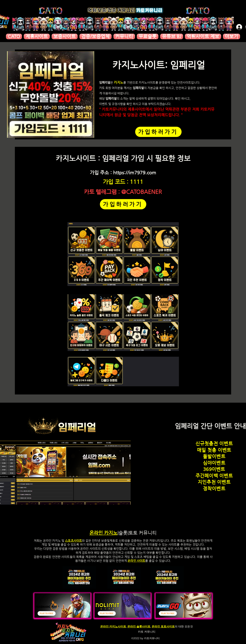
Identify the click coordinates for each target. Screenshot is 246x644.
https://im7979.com (135, 173)
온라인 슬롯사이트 (139, 626)
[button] (37, 36)
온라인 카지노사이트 (113, 626)
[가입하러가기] (158, 132)
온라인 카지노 (104, 533)
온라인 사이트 (136, 561)
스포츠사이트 (73, 541)
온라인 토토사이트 (163, 626)
